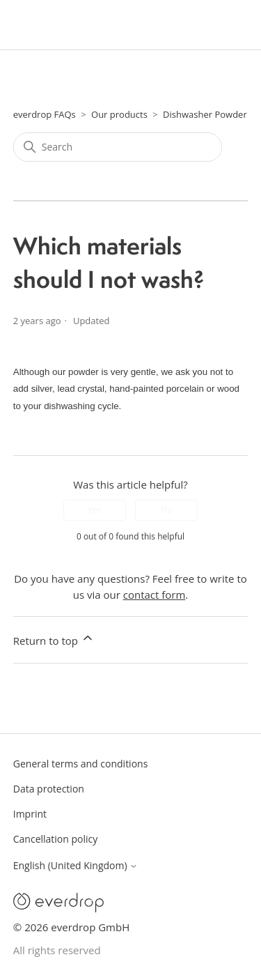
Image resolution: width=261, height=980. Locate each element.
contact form (155, 595)
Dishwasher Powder (205, 114)
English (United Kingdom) (76, 866)
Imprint (30, 814)
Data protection (49, 789)
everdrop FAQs (45, 114)
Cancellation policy (56, 839)
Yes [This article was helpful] (94, 510)
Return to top (54, 639)
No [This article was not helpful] (166, 510)
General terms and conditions (81, 764)
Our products (119, 114)
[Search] (118, 147)
